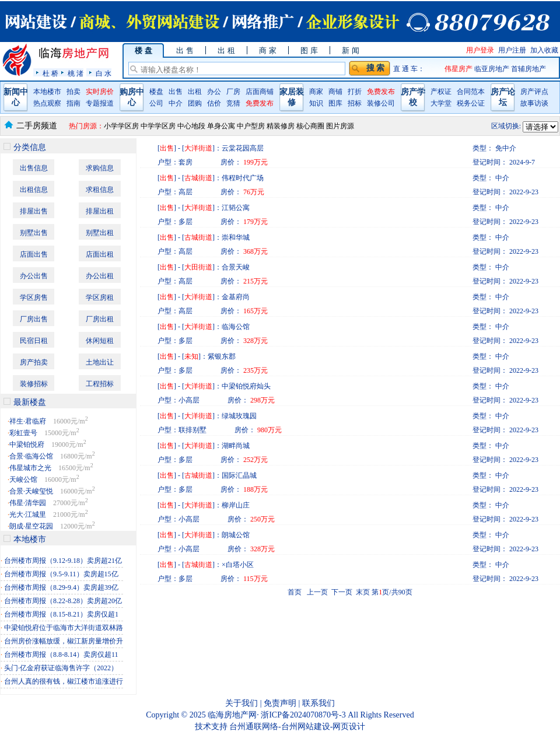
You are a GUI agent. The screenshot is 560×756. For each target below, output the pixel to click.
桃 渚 (76, 73)
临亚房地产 (493, 69)
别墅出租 (100, 233)
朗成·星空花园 (31, 526)
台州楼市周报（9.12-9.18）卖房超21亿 (63, 561)
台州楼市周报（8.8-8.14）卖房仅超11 (61, 654)
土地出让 (100, 362)
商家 (316, 92)
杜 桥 (50, 73)
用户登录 (480, 50)
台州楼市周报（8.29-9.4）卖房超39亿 (61, 587)
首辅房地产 (528, 69)
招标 (355, 103)
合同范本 (471, 92)
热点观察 (47, 103)
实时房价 (100, 92)
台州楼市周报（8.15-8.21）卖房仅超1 (61, 614)
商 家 (267, 50)
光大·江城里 (28, 514)
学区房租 (100, 297)
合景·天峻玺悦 (31, 491)
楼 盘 (143, 50)
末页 (363, 592)
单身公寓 (221, 126)
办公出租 (100, 276)
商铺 (335, 92)
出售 (176, 92)
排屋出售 (34, 211)
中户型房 (251, 126)
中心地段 (191, 126)
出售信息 (34, 168)
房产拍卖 (34, 362)
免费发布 (260, 103)
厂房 (233, 92)
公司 (156, 103)
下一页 (342, 592)
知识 (316, 103)
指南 (73, 103)
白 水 (104, 73)
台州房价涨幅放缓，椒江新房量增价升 (64, 641)
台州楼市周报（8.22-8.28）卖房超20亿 (63, 601)
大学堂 (441, 103)
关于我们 (242, 703)
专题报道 (100, 103)
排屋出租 (100, 211)
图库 (335, 103)
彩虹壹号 (23, 433)
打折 (355, 92)
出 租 (226, 50)
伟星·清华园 (28, 503)
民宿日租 (34, 341)
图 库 (309, 50)
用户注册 (512, 50)
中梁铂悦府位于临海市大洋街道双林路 (64, 628)
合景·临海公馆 (31, 456)
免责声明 (280, 703)
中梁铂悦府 (27, 444)
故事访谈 (534, 103)
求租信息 (100, 190)
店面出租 (100, 254)
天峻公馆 (23, 480)
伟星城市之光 (30, 468)
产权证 (441, 92)
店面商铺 (260, 92)
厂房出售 (34, 319)
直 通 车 (405, 69)
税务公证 (471, 103)
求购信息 (100, 168)
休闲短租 (100, 341)
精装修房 (281, 126)
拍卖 (73, 92)
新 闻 (350, 50)
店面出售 (34, 254)
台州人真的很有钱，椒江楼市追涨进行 (64, 681)
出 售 (185, 50)
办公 (214, 92)
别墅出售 (34, 233)
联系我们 (318, 703)
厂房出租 (100, 319)
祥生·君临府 (28, 421)
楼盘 (156, 92)
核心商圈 (310, 126)
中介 (176, 103)
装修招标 (34, 384)
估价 (214, 103)
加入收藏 (544, 50)
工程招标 (100, 384)
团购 (195, 103)
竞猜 (233, 103)
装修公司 (381, 103)
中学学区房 (158, 126)
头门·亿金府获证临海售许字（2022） (61, 668)
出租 (195, 92)
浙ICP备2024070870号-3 (304, 715)
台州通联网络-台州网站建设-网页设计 (297, 727)
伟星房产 (459, 69)
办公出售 (34, 276)
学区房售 (34, 297)
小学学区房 (121, 126)
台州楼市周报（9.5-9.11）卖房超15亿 (61, 574)
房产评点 (534, 92)
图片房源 (340, 126)
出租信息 (34, 190)
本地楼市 (47, 92)
